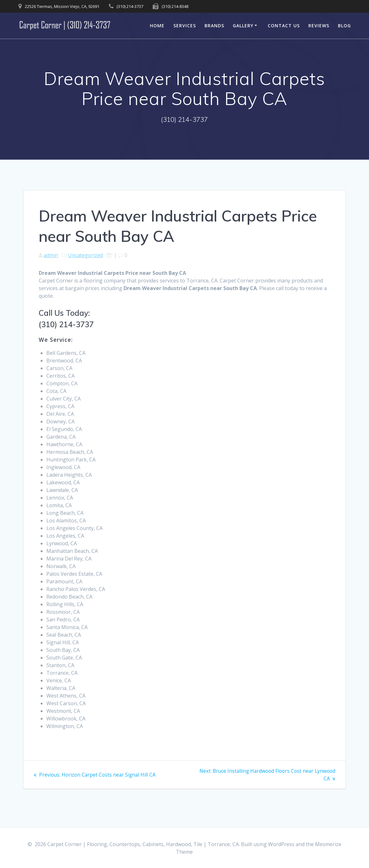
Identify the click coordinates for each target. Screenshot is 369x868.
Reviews (319, 26)
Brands (214, 26)
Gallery (243, 26)
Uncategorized (85, 255)
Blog (344, 26)
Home (157, 26)
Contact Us (284, 26)
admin (51, 255)
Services (185, 26)
